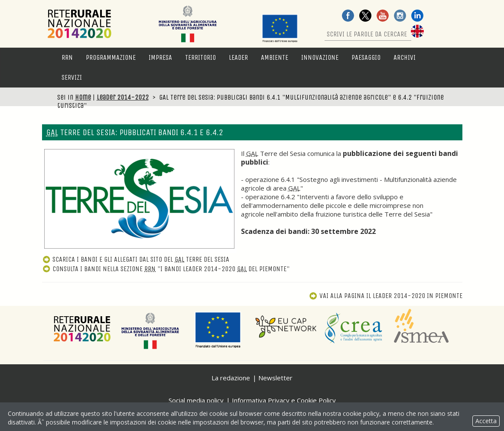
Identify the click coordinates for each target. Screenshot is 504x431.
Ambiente (275, 57)
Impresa (160, 57)
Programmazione (111, 57)
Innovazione (320, 57)
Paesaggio (366, 57)
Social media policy (196, 400)
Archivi (405, 57)
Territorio (200, 57)
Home (83, 97)
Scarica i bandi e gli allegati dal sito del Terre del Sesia (136, 259)
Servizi (72, 77)
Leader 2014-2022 (123, 97)
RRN (67, 57)
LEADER (238, 57)
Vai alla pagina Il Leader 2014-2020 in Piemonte (385, 296)
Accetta (486, 421)
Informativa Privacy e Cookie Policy (284, 400)
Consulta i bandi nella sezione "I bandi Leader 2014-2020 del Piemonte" (166, 269)
